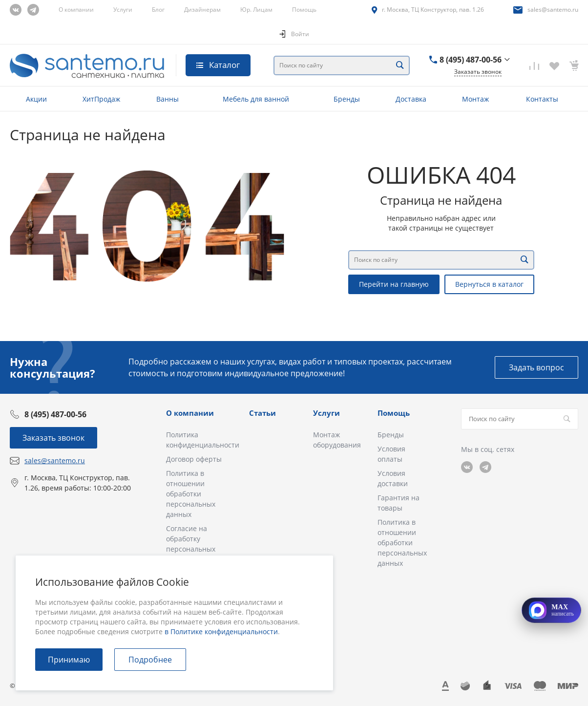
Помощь (304, 10)
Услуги (123, 10)
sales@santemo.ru (553, 10)
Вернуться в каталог (489, 284)
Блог (158, 10)
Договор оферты (194, 459)
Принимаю (69, 660)
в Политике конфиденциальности (221, 631)
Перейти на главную (394, 284)
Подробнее (150, 660)
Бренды (391, 435)
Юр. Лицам (256, 10)
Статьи (262, 413)
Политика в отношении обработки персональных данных (191, 494)
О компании (76, 10)
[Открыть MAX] (551, 610)
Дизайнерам (202, 10)
